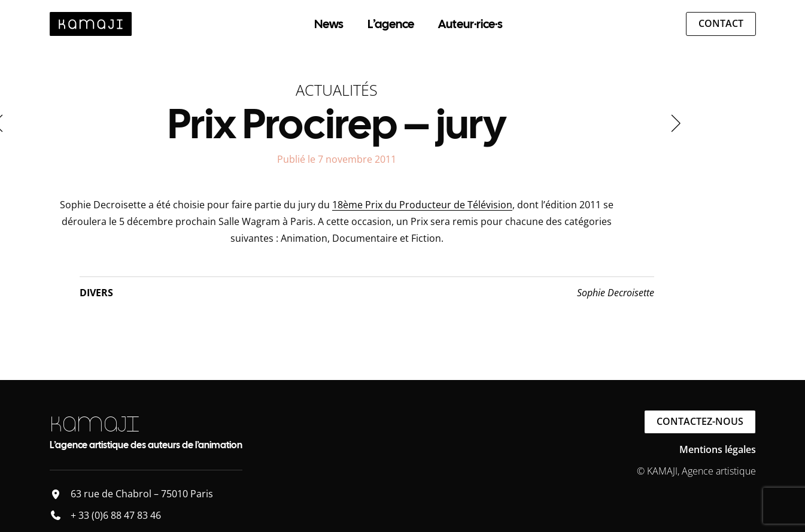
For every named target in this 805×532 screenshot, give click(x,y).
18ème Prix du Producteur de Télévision (422, 205)
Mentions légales (718, 449)
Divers (96, 293)
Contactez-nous (700, 421)
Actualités (337, 90)
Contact (721, 23)
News (329, 24)
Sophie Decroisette (616, 293)
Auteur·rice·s (470, 24)
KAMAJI (94, 424)
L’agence (391, 24)
